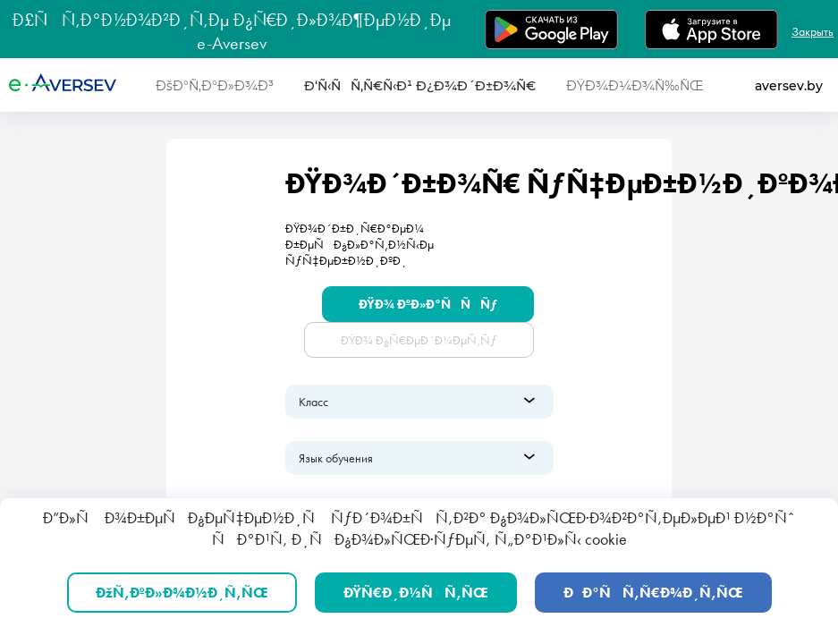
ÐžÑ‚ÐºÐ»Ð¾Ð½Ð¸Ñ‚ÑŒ (182, 593)
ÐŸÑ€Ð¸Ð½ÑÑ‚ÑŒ (416, 593)
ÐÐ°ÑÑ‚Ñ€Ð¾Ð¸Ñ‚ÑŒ (653, 593)
